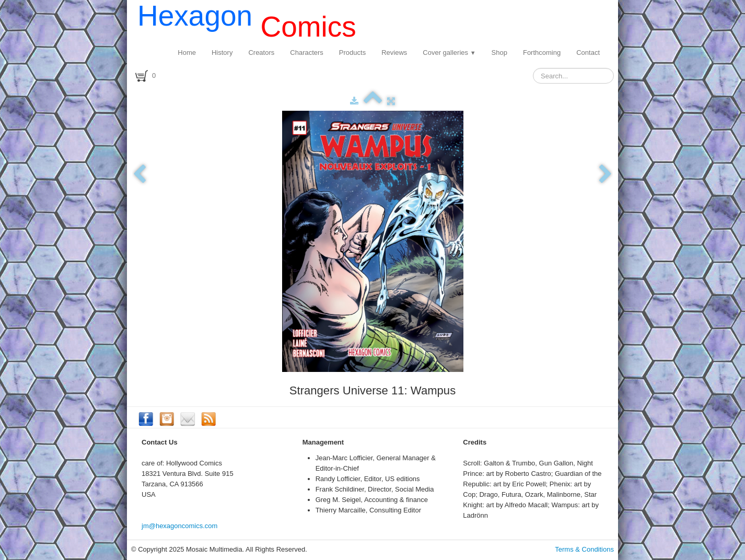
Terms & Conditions (584, 549)
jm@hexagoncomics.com (179, 526)
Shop (499, 52)
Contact (588, 52)
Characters (307, 52)
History (222, 52)
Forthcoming (542, 52)
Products (352, 52)
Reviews (394, 52)
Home (187, 52)
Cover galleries (449, 52)
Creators (261, 52)
